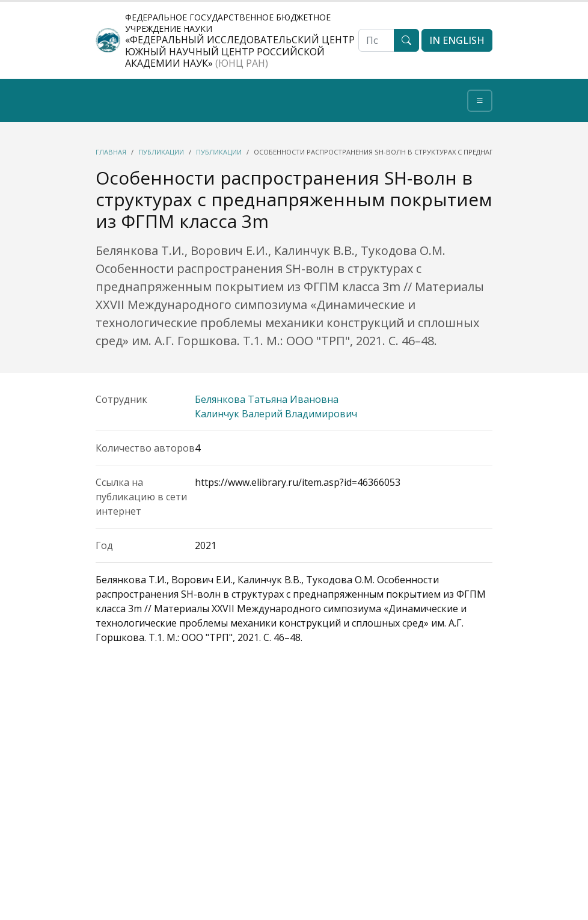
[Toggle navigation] (480, 101)
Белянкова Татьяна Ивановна (267, 399)
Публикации (161, 152)
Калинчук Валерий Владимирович (276, 414)
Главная (111, 152)
